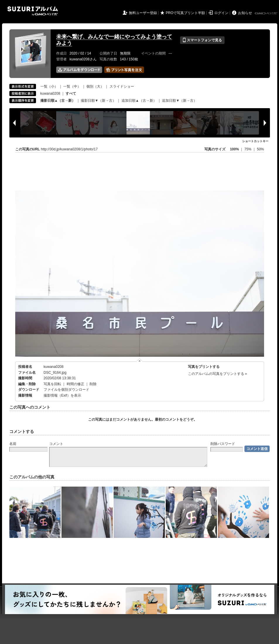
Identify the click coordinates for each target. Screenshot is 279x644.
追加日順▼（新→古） (179, 101)
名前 (13, 444)
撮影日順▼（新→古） (98, 101)
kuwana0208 (50, 94)
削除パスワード (223, 444)
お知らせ (245, 13)
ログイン (221, 13)
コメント (56, 444)
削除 (93, 384)
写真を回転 (52, 384)
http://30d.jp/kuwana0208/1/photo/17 (69, 149)
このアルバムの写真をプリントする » (218, 374)
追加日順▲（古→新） (139, 101)
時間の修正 (76, 384)
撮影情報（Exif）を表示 (62, 395)
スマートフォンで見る (202, 40)
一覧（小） (49, 86)
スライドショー (122, 86)
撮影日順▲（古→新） (58, 101)
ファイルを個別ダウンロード (66, 390)
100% (234, 149)
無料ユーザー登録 (143, 13)
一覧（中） (72, 86)
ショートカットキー (255, 141)
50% (260, 149)
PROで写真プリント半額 (185, 13)
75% (248, 149)
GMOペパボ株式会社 (266, 13)
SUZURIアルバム (33, 11)
